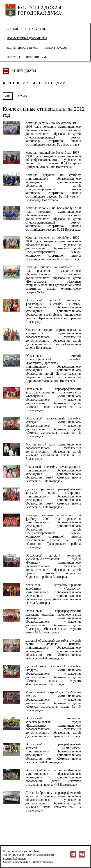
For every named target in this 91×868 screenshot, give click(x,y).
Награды (13, 57)
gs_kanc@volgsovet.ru (15, 858)
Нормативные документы (27, 38)
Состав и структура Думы (27, 29)
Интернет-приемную (42, 862)
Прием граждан (55, 48)
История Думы (37, 57)
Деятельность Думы (22, 48)
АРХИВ (22, 96)
